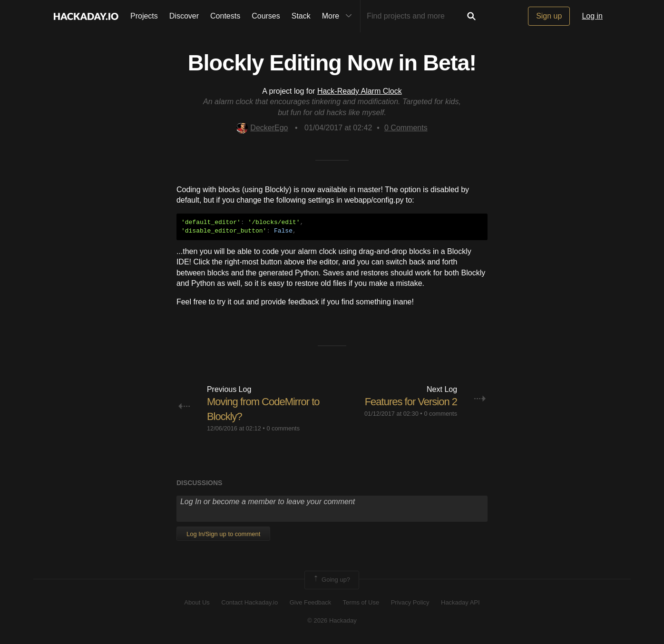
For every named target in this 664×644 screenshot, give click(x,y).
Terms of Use (361, 602)
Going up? (331, 580)
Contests (225, 16)
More (339, 16)
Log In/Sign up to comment (223, 534)
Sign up (549, 16)
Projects (144, 16)
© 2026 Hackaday (332, 620)
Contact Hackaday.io (249, 602)
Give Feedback (310, 602)
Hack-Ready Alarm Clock (360, 91)
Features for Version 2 (411, 402)
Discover (184, 16)
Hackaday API (460, 602)
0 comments (283, 428)
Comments (406, 128)
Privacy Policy (410, 602)
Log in (592, 16)
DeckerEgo (262, 128)
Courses (266, 16)
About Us (197, 602)
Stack (301, 16)
